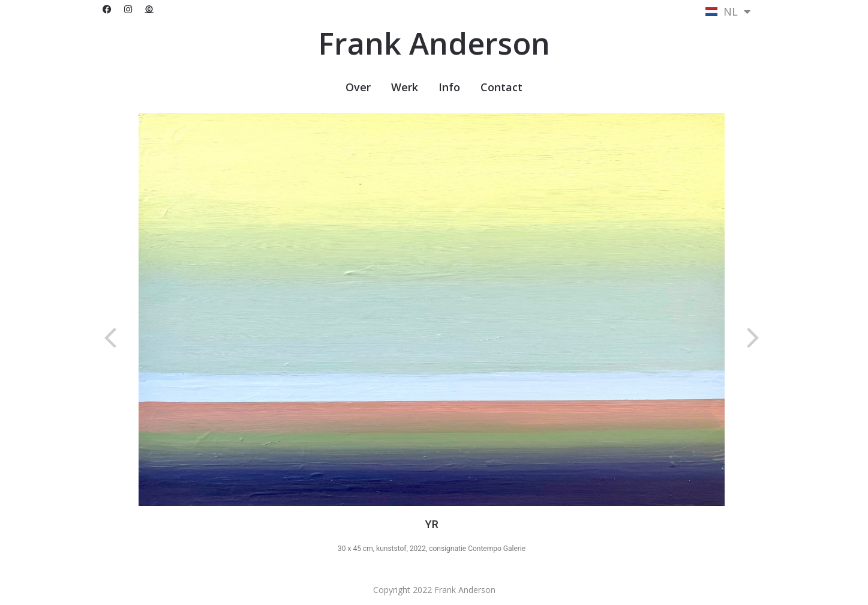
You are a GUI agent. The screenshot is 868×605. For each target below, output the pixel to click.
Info (449, 87)
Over (358, 87)
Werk (405, 87)
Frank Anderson (434, 43)
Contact (501, 87)
